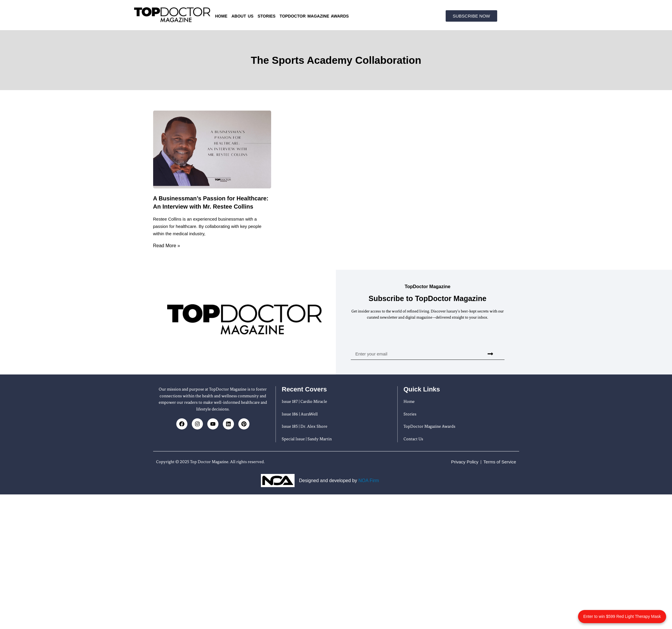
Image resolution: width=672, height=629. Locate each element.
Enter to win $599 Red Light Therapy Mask (622, 616)
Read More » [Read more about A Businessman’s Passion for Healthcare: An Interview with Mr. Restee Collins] (167, 246)
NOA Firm (369, 481)
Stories (267, 16)
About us (243, 16)
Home (221, 16)
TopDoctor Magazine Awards (314, 16)
